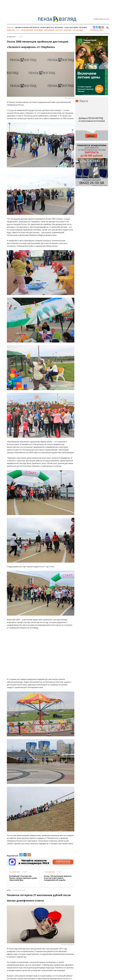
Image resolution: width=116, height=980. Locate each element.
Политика (68, 30)
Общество (11, 30)
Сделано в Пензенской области (27, 27)
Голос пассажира (71, 27)
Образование (49, 30)
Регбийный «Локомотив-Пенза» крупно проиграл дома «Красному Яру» (23, 878)
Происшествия (27, 30)
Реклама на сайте (97, 30)
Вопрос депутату (47, 27)
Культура (59, 30)
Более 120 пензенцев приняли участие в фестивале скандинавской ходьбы (58, 878)
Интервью (83, 27)
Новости (10, 27)
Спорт (18, 30)
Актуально (59, 27)
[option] (58, 2)
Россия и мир (78, 30)
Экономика (38, 30)
